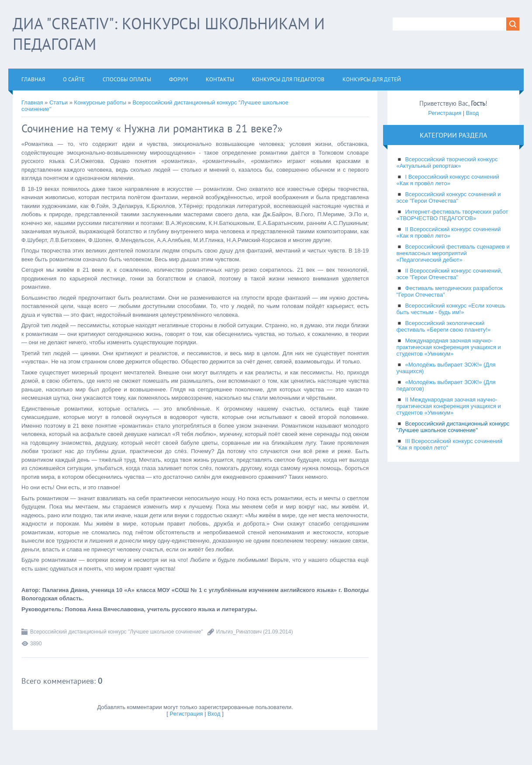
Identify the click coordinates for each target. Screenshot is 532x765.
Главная (32, 102)
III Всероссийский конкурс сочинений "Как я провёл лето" (449, 444)
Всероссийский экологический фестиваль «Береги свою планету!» (443, 326)
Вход (214, 714)
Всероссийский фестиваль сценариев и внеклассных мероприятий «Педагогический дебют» (453, 253)
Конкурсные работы (100, 102)
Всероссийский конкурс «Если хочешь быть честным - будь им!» (451, 309)
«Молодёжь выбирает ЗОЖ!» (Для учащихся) (446, 368)
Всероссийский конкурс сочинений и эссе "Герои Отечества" (448, 197)
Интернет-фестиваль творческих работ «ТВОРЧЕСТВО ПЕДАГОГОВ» (452, 215)
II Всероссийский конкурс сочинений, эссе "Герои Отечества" (449, 274)
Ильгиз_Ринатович (239, 632)
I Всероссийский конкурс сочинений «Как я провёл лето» (447, 180)
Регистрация (187, 714)
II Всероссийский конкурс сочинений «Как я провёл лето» (448, 232)
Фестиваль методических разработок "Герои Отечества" (449, 291)
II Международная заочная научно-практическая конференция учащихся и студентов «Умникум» (448, 406)
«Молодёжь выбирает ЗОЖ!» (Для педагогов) (446, 385)
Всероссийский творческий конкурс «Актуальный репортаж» (447, 163)
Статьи (59, 102)
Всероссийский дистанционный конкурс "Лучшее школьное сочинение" (117, 632)
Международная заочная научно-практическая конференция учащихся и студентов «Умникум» (448, 347)
